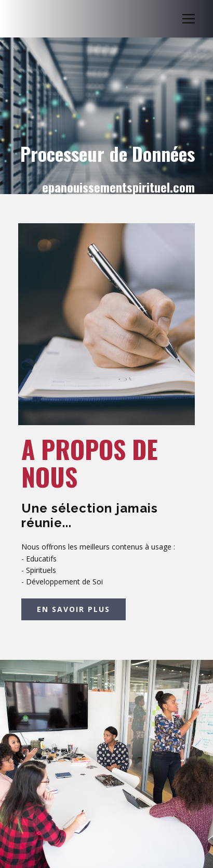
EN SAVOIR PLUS (74, 609)
